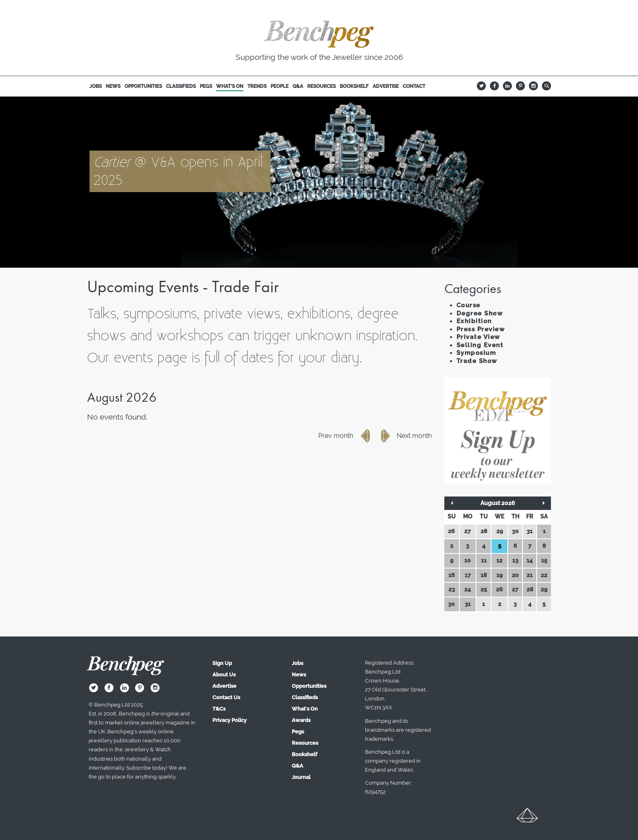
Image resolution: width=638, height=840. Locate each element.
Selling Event (480, 345)
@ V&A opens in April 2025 (178, 171)
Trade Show (477, 361)
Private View (478, 337)
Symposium (476, 353)
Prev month (346, 436)
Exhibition (474, 321)
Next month (404, 436)
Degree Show (480, 313)
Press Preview (481, 329)
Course (469, 305)
